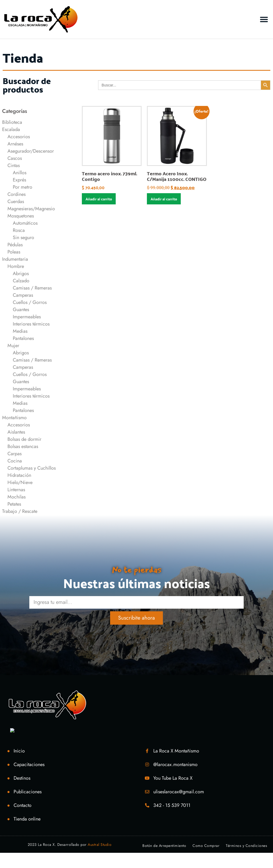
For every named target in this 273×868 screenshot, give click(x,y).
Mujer (13, 346)
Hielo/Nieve (20, 482)
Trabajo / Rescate (20, 511)
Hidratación (19, 475)
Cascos (15, 158)
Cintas (14, 165)
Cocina (15, 461)
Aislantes (16, 432)
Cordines (17, 194)
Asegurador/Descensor (31, 151)
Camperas (23, 295)
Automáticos (25, 223)
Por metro (23, 187)
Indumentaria (15, 259)
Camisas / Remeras (32, 288)
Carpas (15, 454)
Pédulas (15, 245)
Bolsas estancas (23, 446)
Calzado (21, 281)
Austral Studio (100, 845)
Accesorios (19, 137)
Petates (14, 504)
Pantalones (23, 338)
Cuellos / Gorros (30, 302)
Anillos (20, 173)
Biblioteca (12, 122)
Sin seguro (23, 237)
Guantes (21, 310)
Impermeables (27, 317)
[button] (264, 19)
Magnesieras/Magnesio (31, 209)
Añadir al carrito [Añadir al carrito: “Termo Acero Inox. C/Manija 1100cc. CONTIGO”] (164, 199)
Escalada (11, 129)
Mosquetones (21, 216)
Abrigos (21, 274)
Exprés (19, 180)
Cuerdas (16, 201)
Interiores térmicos (31, 324)
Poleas (14, 252)
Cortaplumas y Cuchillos (32, 468)
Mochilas (17, 497)
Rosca (19, 230)
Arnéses (15, 144)
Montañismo (14, 418)
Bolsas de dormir (24, 439)
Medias (20, 331)
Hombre (16, 266)
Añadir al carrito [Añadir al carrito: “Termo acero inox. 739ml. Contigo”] (99, 199)
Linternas (16, 490)
